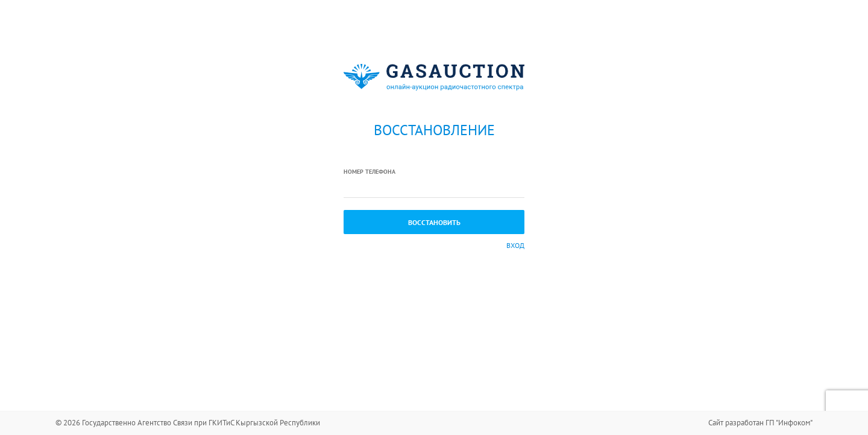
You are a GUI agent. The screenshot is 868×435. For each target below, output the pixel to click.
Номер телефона (370, 172)
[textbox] (434, 188)
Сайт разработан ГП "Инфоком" (760, 423)
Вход (515, 245)
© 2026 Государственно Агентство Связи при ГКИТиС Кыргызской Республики (188, 423)
